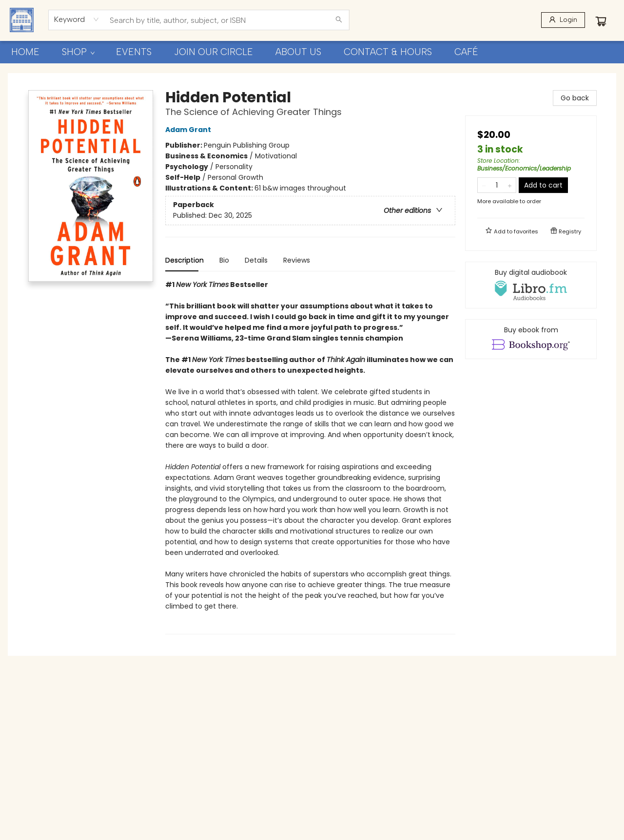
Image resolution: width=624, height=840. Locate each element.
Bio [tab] (224, 260)
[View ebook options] (531, 339)
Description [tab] (185, 260)
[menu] (312, 52)
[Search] (339, 20)
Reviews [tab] (297, 260)
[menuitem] (25, 52)
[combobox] (77, 19)
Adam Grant (190, 130)
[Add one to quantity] (510, 185)
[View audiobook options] (531, 285)
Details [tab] (256, 260)
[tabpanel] (310, 457)
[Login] (563, 20)
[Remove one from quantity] (484, 185)
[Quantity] (497, 185)
